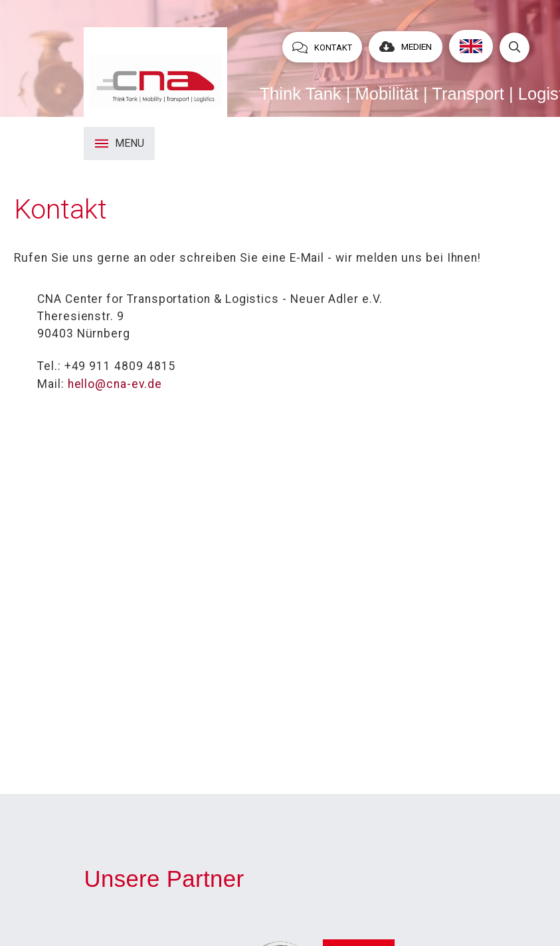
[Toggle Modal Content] (119, 143)
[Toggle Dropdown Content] (514, 47)
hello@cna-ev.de (115, 384)
